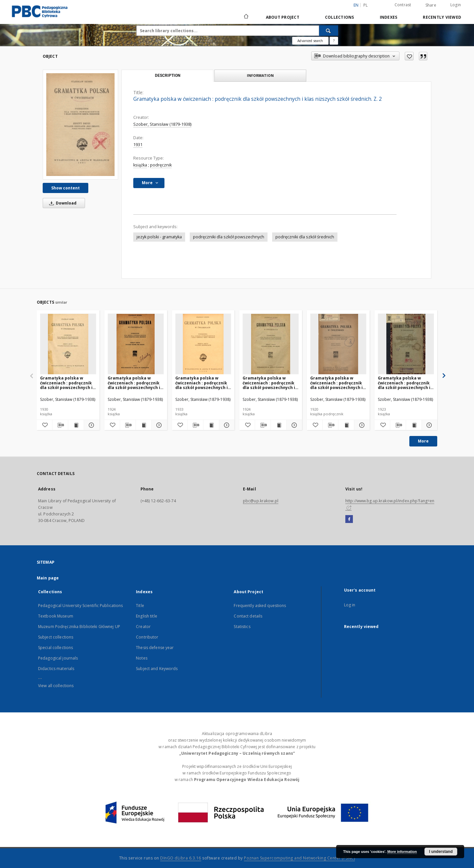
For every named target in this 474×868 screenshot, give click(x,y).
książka (140, 165)
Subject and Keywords (157, 669)
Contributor (147, 637)
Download (62, 203)
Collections (340, 17)
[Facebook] (349, 519)
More (423, 441)
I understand (441, 852)
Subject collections (56, 637)
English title (147, 616)
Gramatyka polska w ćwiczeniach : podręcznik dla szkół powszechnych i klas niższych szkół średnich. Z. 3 (269, 383)
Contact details (248, 616)
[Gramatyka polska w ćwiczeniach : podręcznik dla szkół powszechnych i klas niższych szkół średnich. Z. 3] (271, 344)
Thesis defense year (155, 648)
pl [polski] (366, 5)
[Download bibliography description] (60, 425)
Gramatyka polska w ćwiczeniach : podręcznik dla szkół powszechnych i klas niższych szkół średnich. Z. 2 (66, 383)
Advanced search (310, 41)
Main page (48, 578)
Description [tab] (168, 76)
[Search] (329, 31)
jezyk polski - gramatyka (159, 237)
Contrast (403, 5)
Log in (350, 605)
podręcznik (161, 165)
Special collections (55, 648)
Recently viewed (442, 17)
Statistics (242, 627)
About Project (283, 17)
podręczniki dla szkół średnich (305, 237)
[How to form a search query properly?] (334, 41)
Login (456, 5)
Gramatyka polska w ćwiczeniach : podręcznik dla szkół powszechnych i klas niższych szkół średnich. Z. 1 (336, 383)
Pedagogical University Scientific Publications (81, 606)
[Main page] (246, 17)
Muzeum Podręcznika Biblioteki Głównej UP (79, 627)
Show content (65, 188)
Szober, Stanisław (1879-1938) (162, 124)
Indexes (389, 17)
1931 (138, 145)
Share (431, 5)
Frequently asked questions (260, 606)
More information (402, 852)
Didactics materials (56, 669)
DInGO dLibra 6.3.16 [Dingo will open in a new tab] (181, 858)
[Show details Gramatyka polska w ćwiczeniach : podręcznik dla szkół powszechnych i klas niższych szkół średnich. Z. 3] (293, 425)
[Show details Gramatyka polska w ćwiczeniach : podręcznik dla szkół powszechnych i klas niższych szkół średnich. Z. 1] (361, 425)
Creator (143, 627)
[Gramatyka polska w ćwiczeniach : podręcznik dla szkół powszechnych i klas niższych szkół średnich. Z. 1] (338, 344)
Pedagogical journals (58, 658)
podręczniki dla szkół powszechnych (229, 237)
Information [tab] (260, 75)
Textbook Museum (56, 616)
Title (140, 606)
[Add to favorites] (409, 56)
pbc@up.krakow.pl (261, 501)
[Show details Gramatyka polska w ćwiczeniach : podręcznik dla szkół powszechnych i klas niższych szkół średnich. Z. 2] (91, 425)
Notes (142, 658)
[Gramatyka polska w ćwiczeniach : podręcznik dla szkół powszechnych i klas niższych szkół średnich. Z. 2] (80, 124)
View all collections (56, 686)
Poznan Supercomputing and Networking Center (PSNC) (299, 858)
